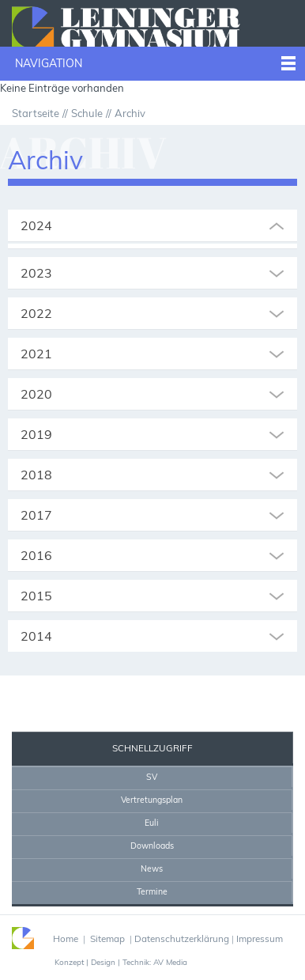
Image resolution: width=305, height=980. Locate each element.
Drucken (160, 691)
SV (152, 777)
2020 (36, 394)
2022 (36, 313)
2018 (36, 475)
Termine (152, 891)
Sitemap (107, 938)
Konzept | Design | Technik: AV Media (121, 962)
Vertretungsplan (152, 800)
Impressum (260, 938)
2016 (36, 555)
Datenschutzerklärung (182, 938)
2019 (36, 434)
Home (118, 691)
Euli (152, 823)
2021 (36, 354)
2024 (36, 225)
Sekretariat (50, 691)
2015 (36, 596)
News (152, 868)
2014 (36, 636)
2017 (36, 515)
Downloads (152, 846)
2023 (36, 273)
